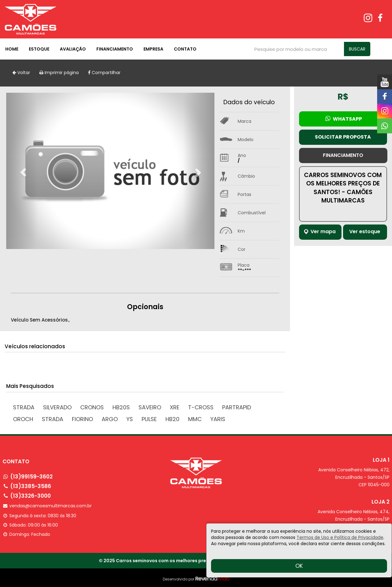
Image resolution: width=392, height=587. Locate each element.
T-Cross (201, 407)
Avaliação (73, 49)
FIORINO (82, 419)
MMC (195, 419)
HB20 (172, 419)
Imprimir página (59, 73)
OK (299, 566)
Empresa (153, 49)
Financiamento (115, 49)
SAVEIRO (150, 407)
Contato (185, 49)
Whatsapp (343, 119)
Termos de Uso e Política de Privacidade (340, 537)
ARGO (110, 419)
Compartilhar (104, 73)
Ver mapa (320, 231)
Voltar (21, 73)
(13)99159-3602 (31, 477)
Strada (24, 407)
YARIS (218, 419)
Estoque (39, 49)
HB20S (121, 407)
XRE (175, 407)
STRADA (53, 419)
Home (12, 49)
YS (130, 419)
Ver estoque (365, 231)
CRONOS (92, 407)
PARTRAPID (237, 407)
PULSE (149, 419)
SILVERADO (57, 407)
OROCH (23, 419)
